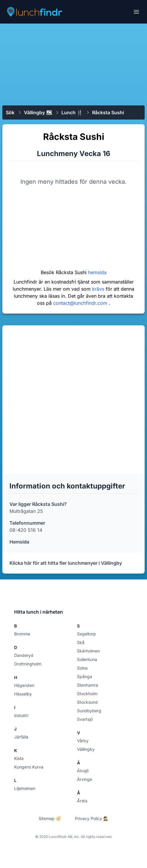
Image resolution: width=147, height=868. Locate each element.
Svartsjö (85, 719)
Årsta (82, 801)
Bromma (22, 634)
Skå (81, 642)
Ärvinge (85, 779)
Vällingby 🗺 (38, 112)
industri (21, 715)
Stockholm (87, 694)
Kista (19, 758)
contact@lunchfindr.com (81, 303)
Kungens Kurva (29, 767)
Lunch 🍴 (72, 112)
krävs (99, 289)
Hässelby (23, 694)
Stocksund (87, 702)
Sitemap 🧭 (50, 818)
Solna (82, 668)
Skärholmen (88, 651)
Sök (10, 112)
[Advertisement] (73, 64)
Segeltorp (86, 634)
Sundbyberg (89, 711)
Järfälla (21, 737)
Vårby (83, 741)
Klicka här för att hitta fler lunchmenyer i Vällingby (66, 563)
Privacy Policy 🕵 (92, 818)
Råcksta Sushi (108, 112)
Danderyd (24, 655)
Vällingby (86, 749)
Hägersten (24, 685)
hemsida (97, 272)
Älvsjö (83, 771)
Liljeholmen (25, 788)
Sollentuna (87, 659)
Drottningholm (28, 664)
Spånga (85, 676)
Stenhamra (88, 685)
